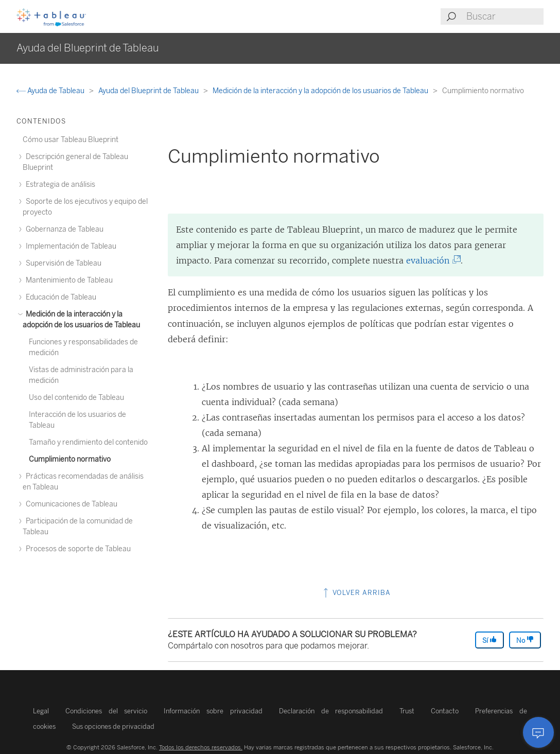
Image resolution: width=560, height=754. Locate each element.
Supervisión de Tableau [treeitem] (62, 263)
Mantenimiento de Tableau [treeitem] (68, 280)
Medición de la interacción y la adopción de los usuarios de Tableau (321, 91)
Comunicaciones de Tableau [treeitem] (70, 504)
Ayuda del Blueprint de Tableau (149, 91)
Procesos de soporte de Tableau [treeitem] (77, 549)
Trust (407, 711)
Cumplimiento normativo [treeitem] (70, 459)
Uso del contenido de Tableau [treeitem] (76, 398)
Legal (41, 711)
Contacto (445, 711)
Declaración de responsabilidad (331, 711)
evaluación (430, 260)
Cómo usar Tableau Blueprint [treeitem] (71, 140)
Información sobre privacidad (213, 711)
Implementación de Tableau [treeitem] (69, 246)
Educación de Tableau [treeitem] (59, 297)
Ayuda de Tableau (51, 91)
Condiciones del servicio (106, 711)
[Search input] (504, 16)
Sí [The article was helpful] (489, 640)
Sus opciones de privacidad (113, 726)
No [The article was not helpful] (525, 640)
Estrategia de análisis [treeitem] (59, 185)
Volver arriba (356, 593)
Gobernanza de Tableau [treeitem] (63, 229)
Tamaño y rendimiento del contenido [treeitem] (88, 442)
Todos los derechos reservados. (201, 747)
